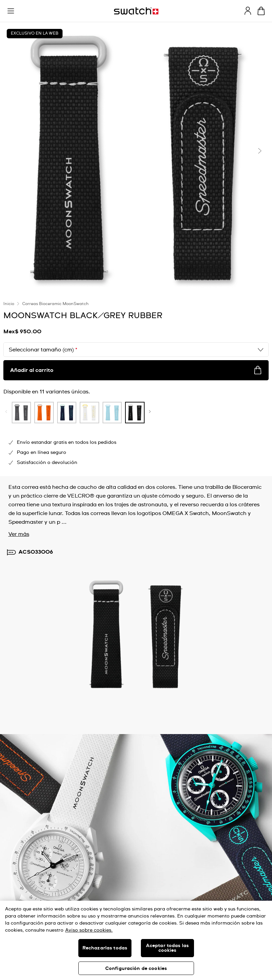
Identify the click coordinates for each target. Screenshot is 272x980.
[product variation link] (22, 413)
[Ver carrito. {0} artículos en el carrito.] (261, 11)
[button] (11, 11)
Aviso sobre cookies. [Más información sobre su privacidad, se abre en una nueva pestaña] (89, 930)
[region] (136, 940)
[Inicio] (136, 11)
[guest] (248, 11)
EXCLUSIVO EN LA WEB (35, 34)
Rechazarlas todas (105, 948)
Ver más (19, 534)
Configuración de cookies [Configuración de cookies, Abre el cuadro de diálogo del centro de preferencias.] (136, 969)
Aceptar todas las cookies (167, 948)
